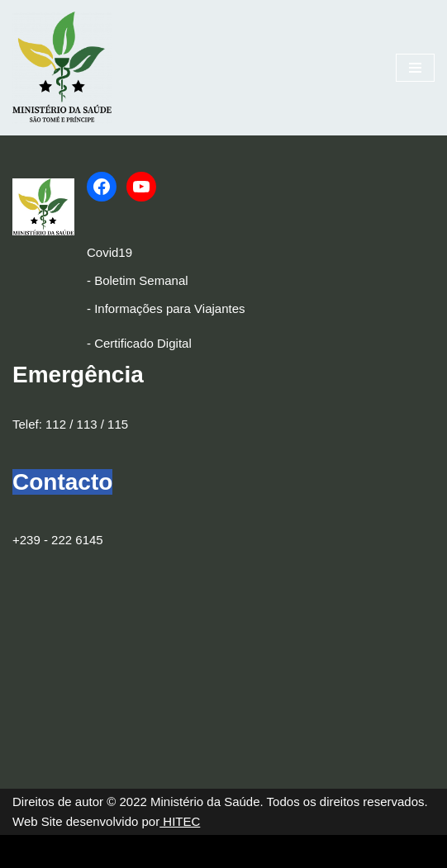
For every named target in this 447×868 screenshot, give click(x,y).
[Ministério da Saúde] (62, 68)
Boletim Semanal (141, 280)
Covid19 (109, 252)
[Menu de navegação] (415, 68)
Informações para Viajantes (169, 308)
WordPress (149, 851)
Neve (27, 851)
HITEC (180, 821)
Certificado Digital (143, 343)
